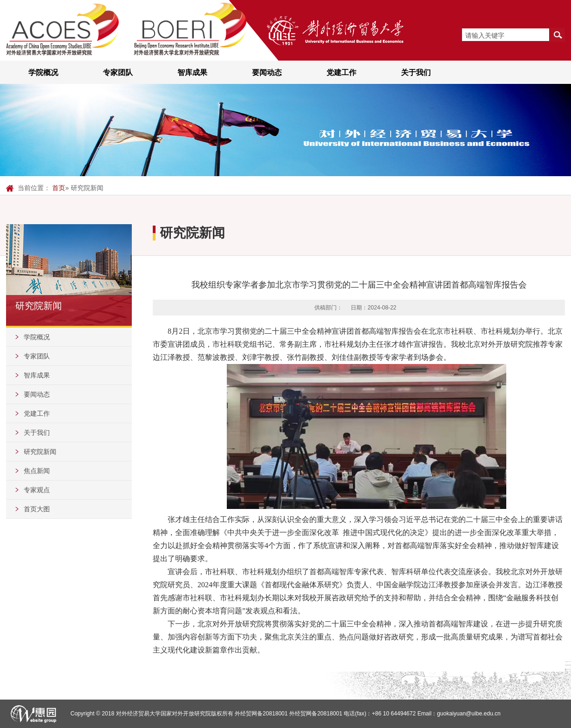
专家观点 (37, 490)
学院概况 (43, 72)
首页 (59, 188)
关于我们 (416, 72)
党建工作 (341, 72)
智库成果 (192, 72)
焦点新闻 (37, 471)
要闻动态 (267, 72)
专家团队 (118, 72)
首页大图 (37, 509)
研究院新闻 (40, 452)
